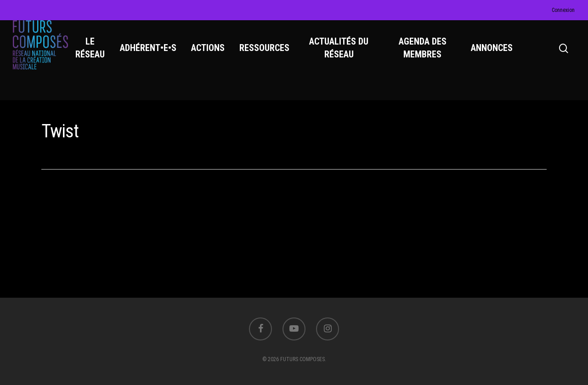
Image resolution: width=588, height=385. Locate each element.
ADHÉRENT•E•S (154, 56)
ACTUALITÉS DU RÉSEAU (343, 56)
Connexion (563, 10)
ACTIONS (214, 56)
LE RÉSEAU (96, 56)
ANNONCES (493, 56)
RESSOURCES (270, 56)
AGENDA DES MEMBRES (424, 56)
